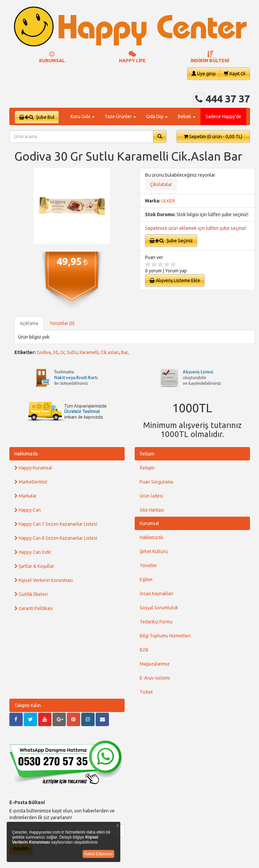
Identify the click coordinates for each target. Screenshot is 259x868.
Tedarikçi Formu (156, 622)
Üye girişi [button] (204, 73)
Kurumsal (149, 523)
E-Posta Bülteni (27, 802)
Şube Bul (37, 117)
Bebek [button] (187, 116)
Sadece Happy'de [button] (223, 116)
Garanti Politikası (34, 608)
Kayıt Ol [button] (235, 73)
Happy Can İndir (33, 552)
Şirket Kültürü (154, 551)
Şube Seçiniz (171, 241)
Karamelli (89, 352)
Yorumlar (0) (62, 323)
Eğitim (146, 580)
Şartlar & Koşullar (34, 566)
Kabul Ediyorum (98, 854)
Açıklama (29, 323)
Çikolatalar (161, 184)
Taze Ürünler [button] (120, 116)
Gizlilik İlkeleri (31, 594)
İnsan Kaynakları (156, 594)
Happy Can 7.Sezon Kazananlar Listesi (56, 524)
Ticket (146, 692)
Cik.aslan (110, 352)
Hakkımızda (26, 454)
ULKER (168, 201)
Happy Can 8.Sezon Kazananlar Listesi (56, 538)
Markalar (26, 496)
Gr (62, 352)
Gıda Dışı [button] (157, 116)
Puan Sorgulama (156, 482)
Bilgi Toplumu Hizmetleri (165, 636)
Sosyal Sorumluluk (159, 608)
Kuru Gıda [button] (83, 116)
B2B (144, 650)
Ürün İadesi (151, 496)
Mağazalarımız (155, 664)
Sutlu (72, 352)
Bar (124, 352)
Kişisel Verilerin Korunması (44, 580)
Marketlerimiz (31, 482)
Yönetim (148, 566)
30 (55, 352)
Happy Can (28, 510)
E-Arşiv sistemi (155, 678)
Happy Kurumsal (33, 468)
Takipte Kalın (28, 705)
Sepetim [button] (213, 137)
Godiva (44, 352)
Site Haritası (152, 510)
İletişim (147, 454)
